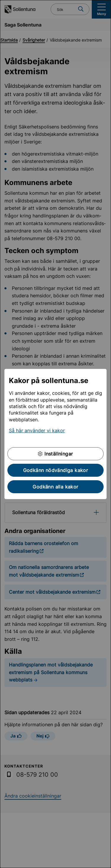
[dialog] (55, 434)
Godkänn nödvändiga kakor (56, 470)
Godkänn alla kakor (55, 487)
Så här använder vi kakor (37, 430)
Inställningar (55, 454)
